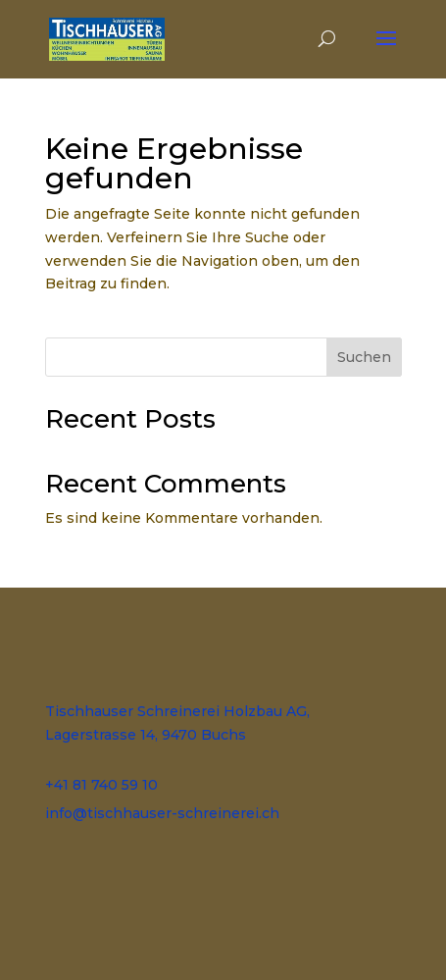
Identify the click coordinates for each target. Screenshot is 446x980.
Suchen (364, 357)
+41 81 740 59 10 (101, 785)
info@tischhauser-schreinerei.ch (162, 813)
